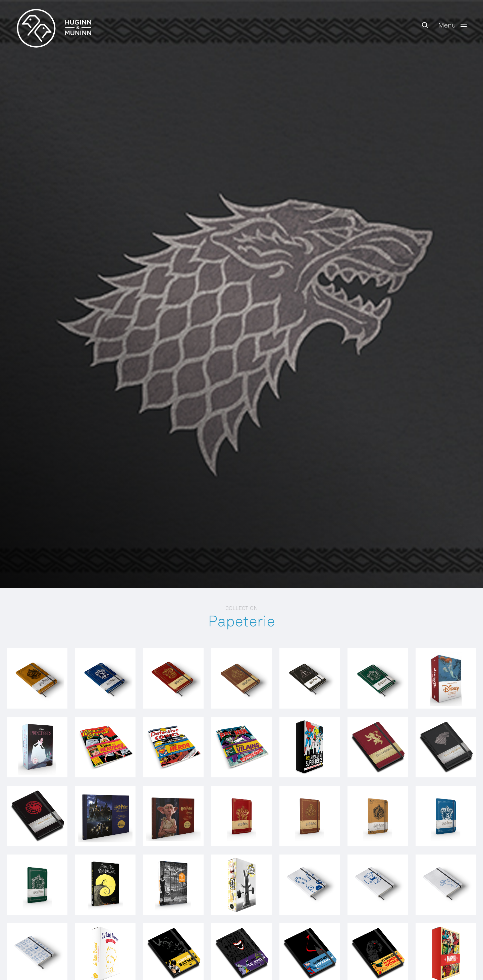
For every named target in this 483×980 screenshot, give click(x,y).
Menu (454, 26)
